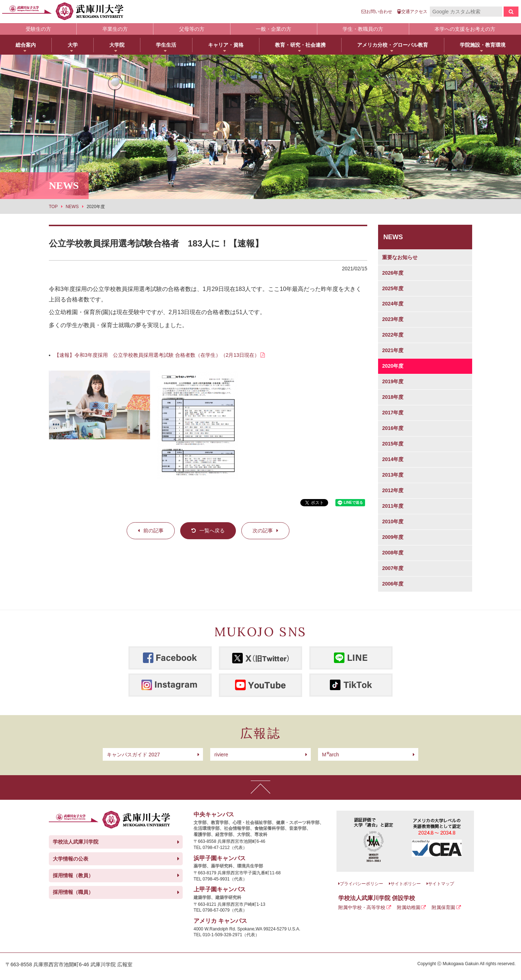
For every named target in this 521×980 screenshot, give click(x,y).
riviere (221, 755)
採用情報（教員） (73, 875)
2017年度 (393, 413)
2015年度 (393, 444)
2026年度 (393, 273)
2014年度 (393, 459)
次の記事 (263, 531)
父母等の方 (192, 29)
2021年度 (393, 350)
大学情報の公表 (71, 859)
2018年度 (393, 397)
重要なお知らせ (400, 257)
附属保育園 (443, 907)
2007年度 (393, 568)
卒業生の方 (115, 29)
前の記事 (153, 531)
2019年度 (393, 381)
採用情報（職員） (73, 892)
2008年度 (393, 553)
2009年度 (393, 537)
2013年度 (393, 475)
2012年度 (393, 490)
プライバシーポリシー (361, 884)
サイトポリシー (406, 884)
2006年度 (393, 584)
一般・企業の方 (274, 29)
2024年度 (393, 304)
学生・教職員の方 (363, 29)
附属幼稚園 (409, 907)
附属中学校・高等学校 (362, 907)
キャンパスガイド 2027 (133, 755)
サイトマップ (441, 884)
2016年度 (393, 428)
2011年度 (393, 506)
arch (331, 755)
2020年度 (393, 366)
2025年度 (393, 288)
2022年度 (393, 335)
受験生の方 (38, 29)
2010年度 (393, 521)
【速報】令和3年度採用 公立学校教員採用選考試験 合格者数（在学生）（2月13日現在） (157, 355)
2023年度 (393, 319)
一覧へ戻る (212, 531)
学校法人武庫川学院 (76, 842)
